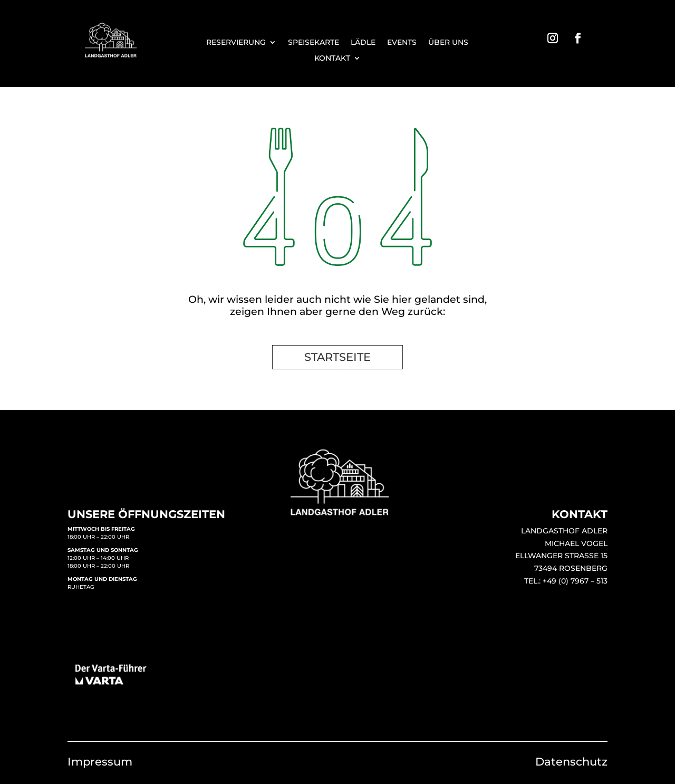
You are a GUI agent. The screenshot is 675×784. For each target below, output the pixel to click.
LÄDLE (363, 43)
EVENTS (402, 43)
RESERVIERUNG (236, 43)
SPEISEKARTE (314, 43)
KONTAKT (332, 59)
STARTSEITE (337, 357)
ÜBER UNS (448, 43)
